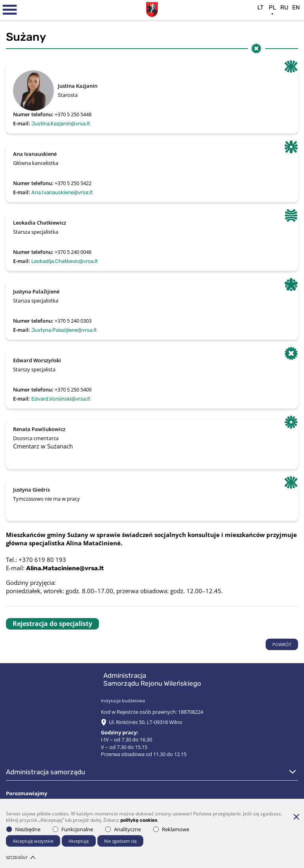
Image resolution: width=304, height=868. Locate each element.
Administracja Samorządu (46, 772)
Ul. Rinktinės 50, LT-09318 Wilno (146, 722)
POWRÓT (282, 644)
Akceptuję (79, 841)
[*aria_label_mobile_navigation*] (10, 10)
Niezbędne (23, 829)
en (296, 8)
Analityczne (123, 829)
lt (260, 8)
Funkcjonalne (73, 829)
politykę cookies (139, 821)
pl (273, 8)
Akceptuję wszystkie (33, 841)
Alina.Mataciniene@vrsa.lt (65, 568)
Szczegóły (21, 857)
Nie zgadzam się (120, 841)
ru (284, 8)
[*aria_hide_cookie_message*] (296, 817)
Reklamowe (171, 829)
